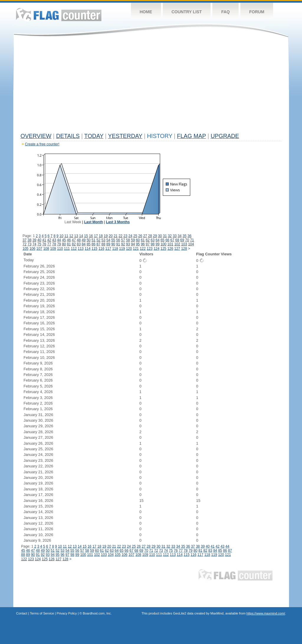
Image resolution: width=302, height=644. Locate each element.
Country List (187, 12)
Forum (257, 12)
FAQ (225, 12)
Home (146, 12)
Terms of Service (42, 613)
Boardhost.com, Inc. (97, 613)
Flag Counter (59, 15)
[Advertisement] (151, 86)
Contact (22, 613)
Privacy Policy (67, 613)
